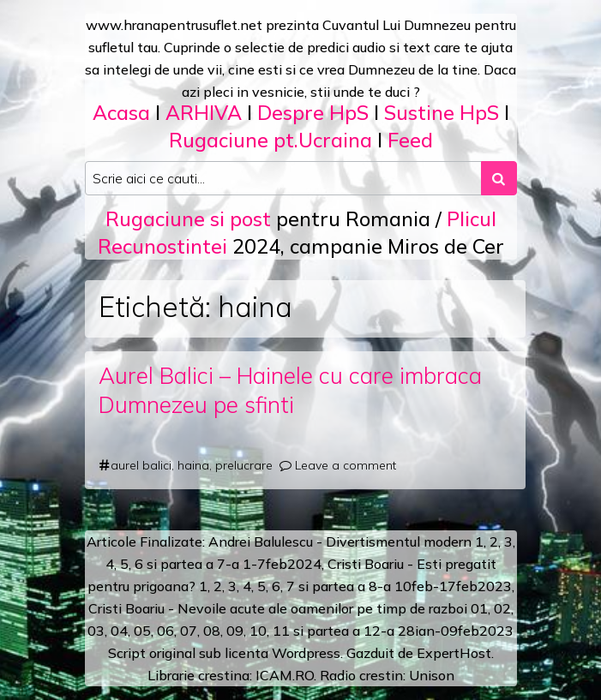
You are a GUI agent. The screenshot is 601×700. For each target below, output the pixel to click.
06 (165, 631)
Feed (410, 140)
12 (372, 631)
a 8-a (374, 586)
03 (96, 631)
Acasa (121, 113)
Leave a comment (346, 465)
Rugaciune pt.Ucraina (270, 140)
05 (142, 631)
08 (212, 631)
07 (189, 631)
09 (235, 631)
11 (281, 631)
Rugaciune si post (188, 219)
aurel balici (141, 465)
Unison (432, 675)
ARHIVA (204, 113)
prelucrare (244, 465)
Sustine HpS (442, 113)
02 (502, 608)
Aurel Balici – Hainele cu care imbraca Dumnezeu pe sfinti (290, 390)
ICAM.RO (285, 675)
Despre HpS (313, 113)
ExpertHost (454, 653)
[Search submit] (499, 178)
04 (119, 631)
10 (258, 631)
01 (479, 608)
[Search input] (283, 178)
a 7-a (222, 564)
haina (193, 465)
